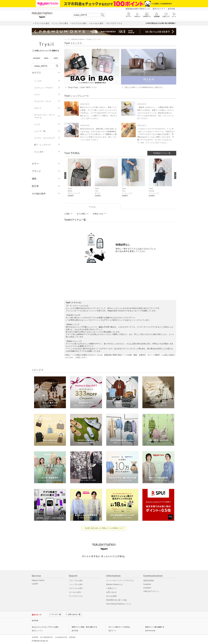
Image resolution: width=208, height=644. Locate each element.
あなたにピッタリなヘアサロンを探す (45, 627)
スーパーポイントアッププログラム (120, 581)
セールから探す (75, 592)
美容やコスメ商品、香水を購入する (84, 627)
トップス (47, 81)
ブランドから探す (76, 581)
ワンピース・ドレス (47, 101)
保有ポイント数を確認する (155, 627)
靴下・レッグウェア (47, 145)
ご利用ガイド (111, 588)
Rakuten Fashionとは (114, 584)
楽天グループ (158, 9)
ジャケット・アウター (47, 88)
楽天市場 (171, 9)
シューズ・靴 (47, 131)
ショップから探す (76, 584)
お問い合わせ (111, 592)
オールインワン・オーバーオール (47, 116)
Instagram (147, 588)
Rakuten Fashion (78, 39)
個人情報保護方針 (47, 637)
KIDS (56, 58)
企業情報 (35, 637)
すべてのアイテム (76, 596)
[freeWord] (46, 66)
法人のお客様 (111, 596)
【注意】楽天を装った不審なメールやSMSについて (104, 528)
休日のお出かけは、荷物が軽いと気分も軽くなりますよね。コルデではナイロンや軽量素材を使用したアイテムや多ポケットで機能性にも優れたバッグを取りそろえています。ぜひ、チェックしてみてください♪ (98, 134)
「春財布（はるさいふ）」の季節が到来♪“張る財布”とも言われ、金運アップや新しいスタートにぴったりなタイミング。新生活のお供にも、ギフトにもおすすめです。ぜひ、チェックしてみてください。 (156, 113)
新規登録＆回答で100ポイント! (138, 9)
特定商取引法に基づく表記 (117, 600)
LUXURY (35, 584)
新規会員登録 (149, 581)
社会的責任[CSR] (61, 637)
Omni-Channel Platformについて (119, 604)
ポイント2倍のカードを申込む (119, 627)
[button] (80, 180)
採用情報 (72, 637)
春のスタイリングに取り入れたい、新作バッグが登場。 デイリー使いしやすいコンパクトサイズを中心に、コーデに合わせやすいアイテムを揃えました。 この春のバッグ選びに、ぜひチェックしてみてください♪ (99, 113)
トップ (67, 39)
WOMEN (37, 58)
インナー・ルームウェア (47, 138)
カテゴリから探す (76, 588)
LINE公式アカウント (151, 591)
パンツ (47, 95)
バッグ (47, 124)
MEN (46, 58)
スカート (47, 108)
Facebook (147, 584)
